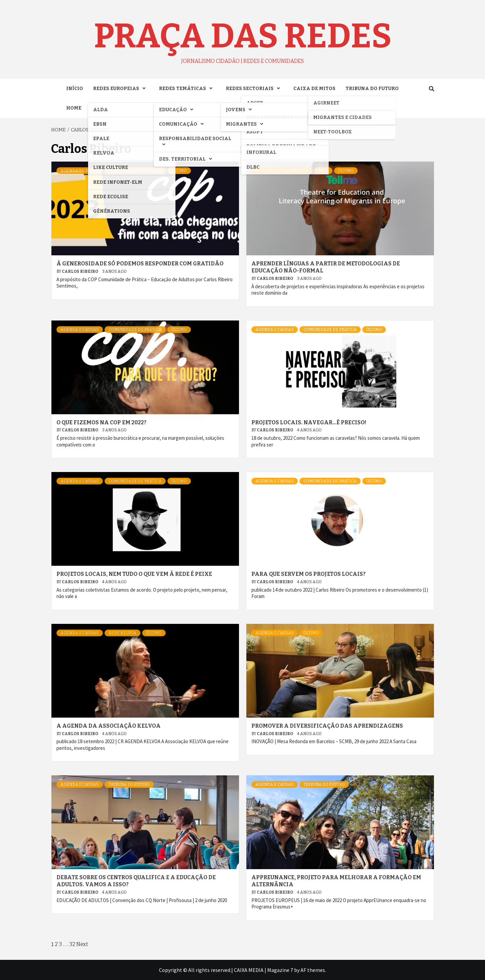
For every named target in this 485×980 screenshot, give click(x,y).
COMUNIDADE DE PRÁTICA (135, 171)
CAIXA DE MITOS (314, 89)
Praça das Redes (243, 36)
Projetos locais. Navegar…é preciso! (309, 422)
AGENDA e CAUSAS (80, 171)
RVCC (323, 171)
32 (72, 944)
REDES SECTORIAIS (255, 89)
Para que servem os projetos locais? (309, 574)
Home (74, 108)
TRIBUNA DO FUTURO (372, 89)
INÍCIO (75, 89)
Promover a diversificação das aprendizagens (327, 726)
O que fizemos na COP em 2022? (102, 422)
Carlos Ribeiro (80, 271)
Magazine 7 (280, 970)
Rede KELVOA (123, 633)
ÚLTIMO (179, 171)
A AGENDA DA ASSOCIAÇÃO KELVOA (109, 726)
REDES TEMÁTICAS (187, 89)
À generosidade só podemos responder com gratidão (140, 264)
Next (82, 944)
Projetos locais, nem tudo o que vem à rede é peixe (134, 574)
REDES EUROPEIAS (121, 89)
